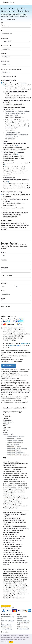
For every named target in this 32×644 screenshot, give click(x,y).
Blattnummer (5, 61)
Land (3, 291)
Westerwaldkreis (7, 420)
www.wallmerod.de (8, 434)
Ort (2, 23)
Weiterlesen (5, 642)
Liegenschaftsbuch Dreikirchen (15, 443)
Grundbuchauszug (10, 2)
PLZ (2, 30)
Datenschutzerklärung (14, 345)
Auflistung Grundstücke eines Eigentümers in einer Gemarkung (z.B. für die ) (17, 124)
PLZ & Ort (4, 283)
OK (11, 642)
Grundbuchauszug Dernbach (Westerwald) (18, 455)
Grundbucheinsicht (23, 629)
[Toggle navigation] (27, 2)
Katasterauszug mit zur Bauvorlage (16, 180)
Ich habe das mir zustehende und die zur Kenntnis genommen (16, 345)
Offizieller (15, 143)
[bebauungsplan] (17, 145)
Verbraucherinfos (23, 627)
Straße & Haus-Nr (7, 46)
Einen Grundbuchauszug (15, 83)
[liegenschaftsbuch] (12, 109)
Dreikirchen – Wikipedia (13, 445)
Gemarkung (5, 54)
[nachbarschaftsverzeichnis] (8, 182)
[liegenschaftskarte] (10, 102)
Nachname (5, 268)
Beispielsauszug (22, 83)
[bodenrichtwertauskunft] (17, 154)
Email (3, 299)
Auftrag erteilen (9, 366)
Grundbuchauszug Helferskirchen (15, 453)
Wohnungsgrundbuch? (10, 76)
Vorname (4, 260)
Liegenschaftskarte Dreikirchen (15, 441)
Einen (18, 85)
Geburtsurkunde (6, 625)
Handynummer (6, 306)
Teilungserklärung (7, 629)
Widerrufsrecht (25, 343)
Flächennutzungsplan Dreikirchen (15, 437)
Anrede (3, 252)
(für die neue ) (18, 113)
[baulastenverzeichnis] (5, 165)
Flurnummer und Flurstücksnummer (12, 69)
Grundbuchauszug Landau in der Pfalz (17, 449)
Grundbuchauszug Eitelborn (14, 451)
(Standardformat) (17, 135)
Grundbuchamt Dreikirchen (14, 439)
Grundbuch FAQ (22, 617)
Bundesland (5, 38)
